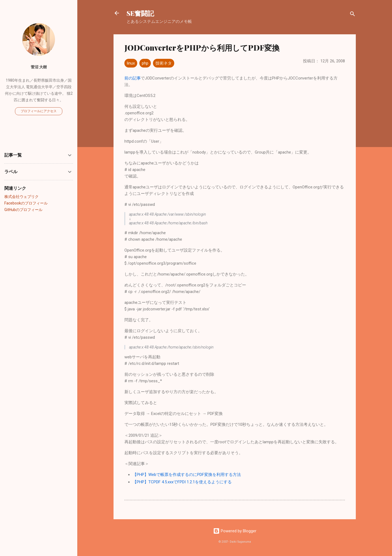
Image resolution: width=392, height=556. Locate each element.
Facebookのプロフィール (26, 203)
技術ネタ (164, 63)
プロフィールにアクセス (39, 111)
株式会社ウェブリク (22, 197)
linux (131, 63)
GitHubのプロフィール (23, 210)
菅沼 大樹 (39, 67)
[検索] (353, 15)
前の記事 (133, 78)
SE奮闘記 (140, 13)
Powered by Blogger (235, 531)
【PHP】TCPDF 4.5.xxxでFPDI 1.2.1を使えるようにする (182, 482)
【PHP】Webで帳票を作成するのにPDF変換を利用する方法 (187, 475)
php (145, 63)
